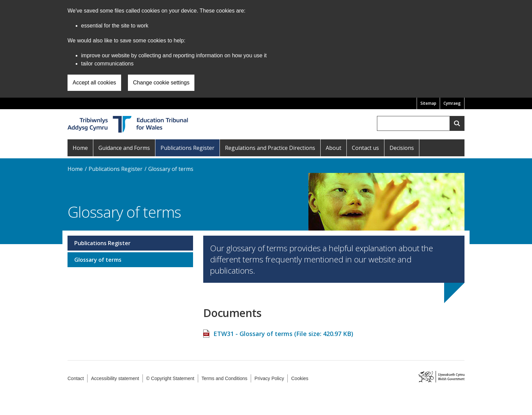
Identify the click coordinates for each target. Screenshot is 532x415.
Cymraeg (452, 103)
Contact (76, 378)
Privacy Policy (269, 378)
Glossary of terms (171, 169)
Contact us (365, 148)
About (334, 148)
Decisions (402, 148)
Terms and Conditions (224, 378)
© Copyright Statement (170, 378)
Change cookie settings (161, 83)
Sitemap (428, 103)
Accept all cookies (94, 83)
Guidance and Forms (124, 148)
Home (80, 148)
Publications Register (187, 148)
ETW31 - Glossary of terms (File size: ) (283, 330)
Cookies (300, 378)
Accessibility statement (115, 378)
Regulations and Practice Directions (270, 148)
